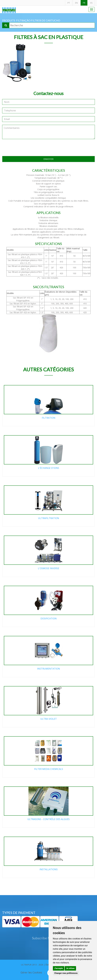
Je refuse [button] (70, 968)
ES (91, 3)
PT (69, 3)
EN (76, 3)
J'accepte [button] (59, 968)
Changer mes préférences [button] (66, 973)
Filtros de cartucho (45, 20)
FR (84, 3)
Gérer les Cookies (31, 972)
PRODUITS (9, 20)
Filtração (23, 20)
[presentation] (49, 148)
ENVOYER (48, 159)
